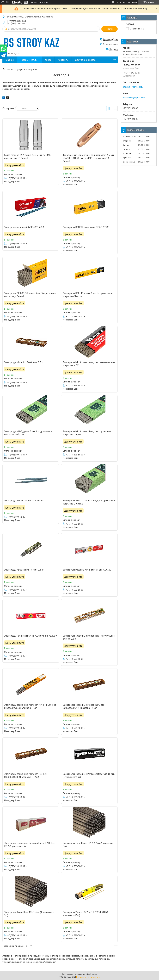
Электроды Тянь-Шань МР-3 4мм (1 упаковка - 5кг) (29, 914)
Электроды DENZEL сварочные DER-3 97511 (86, 227)
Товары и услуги (29, 60)
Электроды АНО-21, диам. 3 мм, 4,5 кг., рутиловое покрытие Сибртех (89, 502)
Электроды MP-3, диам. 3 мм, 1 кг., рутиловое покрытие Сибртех (28, 433)
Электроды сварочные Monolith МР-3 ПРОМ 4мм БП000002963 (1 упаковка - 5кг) (30, 706)
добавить (132, 2)
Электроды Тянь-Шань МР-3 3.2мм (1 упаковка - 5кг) (88, 845)
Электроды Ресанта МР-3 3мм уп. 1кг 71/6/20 (87, 570)
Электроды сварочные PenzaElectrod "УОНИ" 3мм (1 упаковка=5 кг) (89, 775)
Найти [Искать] (110, 29)
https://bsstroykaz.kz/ (133, 87)
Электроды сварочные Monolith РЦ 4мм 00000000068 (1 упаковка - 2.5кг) (25, 775)
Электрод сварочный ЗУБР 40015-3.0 (24, 227)
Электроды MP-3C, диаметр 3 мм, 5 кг (24, 501)
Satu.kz (94, 974)
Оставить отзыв (110, 44)
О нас (48, 60)
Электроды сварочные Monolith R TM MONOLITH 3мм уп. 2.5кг (89, 637)
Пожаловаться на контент (88, 977)
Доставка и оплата (85, 60)
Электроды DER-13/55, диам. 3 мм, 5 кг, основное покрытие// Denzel (30, 295)
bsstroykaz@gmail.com (134, 98)
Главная (10, 60)
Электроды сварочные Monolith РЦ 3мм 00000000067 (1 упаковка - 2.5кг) (84, 706)
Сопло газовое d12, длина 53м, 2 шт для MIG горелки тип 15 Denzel (28, 157)
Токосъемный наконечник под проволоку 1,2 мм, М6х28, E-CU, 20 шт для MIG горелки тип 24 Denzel (88, 158)
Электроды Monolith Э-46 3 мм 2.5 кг (24, 362)
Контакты (63, 60)
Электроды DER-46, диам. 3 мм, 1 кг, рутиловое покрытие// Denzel (88, 295)
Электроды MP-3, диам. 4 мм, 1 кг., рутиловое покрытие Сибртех (87, 433)
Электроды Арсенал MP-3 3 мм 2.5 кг (24, 570)
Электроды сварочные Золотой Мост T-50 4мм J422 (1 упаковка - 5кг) (29, 845)
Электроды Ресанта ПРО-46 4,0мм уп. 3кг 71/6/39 (31, 636)
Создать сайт (36, 2)
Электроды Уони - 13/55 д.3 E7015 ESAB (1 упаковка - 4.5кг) (86, 914)
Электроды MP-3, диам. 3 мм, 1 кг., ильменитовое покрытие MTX (89, 364)
